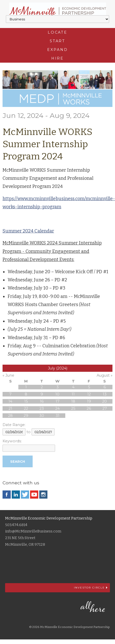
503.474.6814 (16, 525)
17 (57, 401)
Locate (57, 32)
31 (57, 416)
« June (8, 375)
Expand (57, 50)
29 (26, 416)
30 (42, 416)
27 (105, 408)
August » (105, 375)
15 (26, 401)
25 (73, 408)
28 (10, 416)
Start (57, 41)
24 (57, 408)
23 (42, 408)
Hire (58, 58)
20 (105, 401)
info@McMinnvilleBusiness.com (33, 531)
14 (10, 401)
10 (57, 394)
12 (89, 394)
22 (26, 408)
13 (105, 394)
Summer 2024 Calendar (28, 231)
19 (89, 401)
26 (89, 408)
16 (42, 401)
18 (73, 401)
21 (10, 408)
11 (73, 394)
